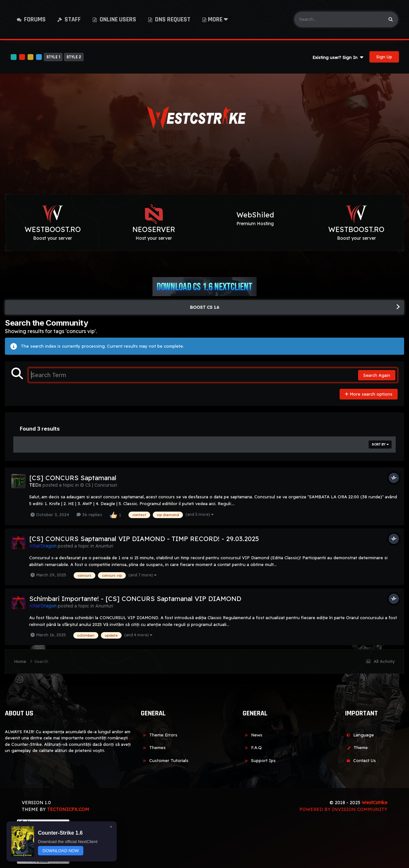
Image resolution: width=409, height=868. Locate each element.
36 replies (89, 515)
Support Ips (259, 760)
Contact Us (360, 760)
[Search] (339, 19)
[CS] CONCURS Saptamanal (73, 478)
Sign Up (384, 57)
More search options (369, 394)
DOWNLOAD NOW (61, 851)
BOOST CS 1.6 (204, 307)
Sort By (380, 444)
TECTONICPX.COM (68, 809)
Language (359, 735)
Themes (153, 747)
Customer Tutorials (165, 760)
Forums (34, 19)
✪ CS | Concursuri (99, 485)
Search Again (377, 375)
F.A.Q (252, 747)
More (218, 19)
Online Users (117, 19)
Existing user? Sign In (338, 57)
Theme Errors (159, 735)
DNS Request (172, 19)
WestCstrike (374, 803)
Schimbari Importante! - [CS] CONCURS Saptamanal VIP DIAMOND (135, 599)
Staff (72, 19)
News (253, 735)
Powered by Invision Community (343, 809)
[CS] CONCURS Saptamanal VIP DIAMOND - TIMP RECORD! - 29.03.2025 (144, 539)
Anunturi (104, 546)
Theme (356, 747)
